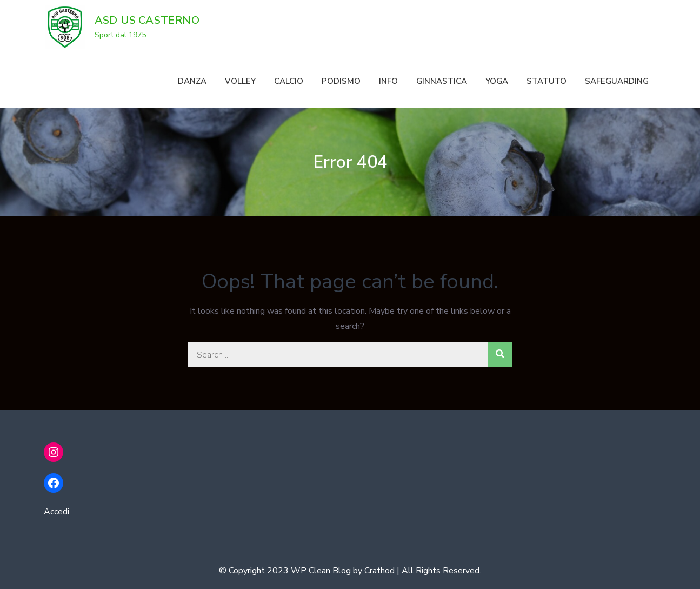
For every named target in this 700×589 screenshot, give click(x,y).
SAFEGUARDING (617, 81)
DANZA (192, 81)
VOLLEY (240, 81)
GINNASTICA (442, 81)
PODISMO (341, 81)
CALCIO (289, 81)
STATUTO (546, 81)
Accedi (56, 512)
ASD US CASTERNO (147, 20)
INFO (388, 81)
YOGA (497, 81)
